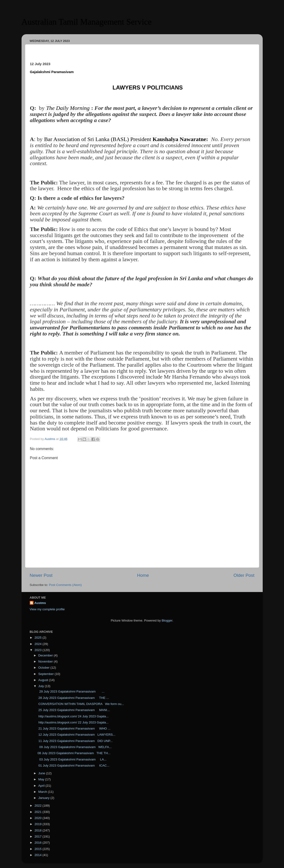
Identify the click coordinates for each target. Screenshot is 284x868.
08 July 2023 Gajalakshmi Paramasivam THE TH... (74, 753)
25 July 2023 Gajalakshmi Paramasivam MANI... (74, 710)
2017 (38, 836)
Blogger (167, 620)
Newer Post (41, 575)
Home (143, 575)
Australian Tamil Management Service (87, 22)
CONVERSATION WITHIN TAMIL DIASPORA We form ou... (81, 704)
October (44, 668)
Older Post (244, 575)
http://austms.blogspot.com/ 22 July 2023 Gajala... (73, 722)
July (42, 686)
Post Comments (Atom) (65, 585)
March (43, 792)
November (46, 661)
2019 (38, 824)
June (42, 773)
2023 (38, 650)
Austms (40, 603)
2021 (38, 812)
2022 (38, 806)
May (42, 779)
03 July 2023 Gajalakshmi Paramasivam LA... (72, 759)
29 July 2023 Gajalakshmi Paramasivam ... (71, 691)
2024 (38, 644)
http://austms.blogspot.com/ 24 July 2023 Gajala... (73, 716)
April (42, 786)
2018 (38, 830)
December (46, 655)
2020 (38, 818)
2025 (38, 638)
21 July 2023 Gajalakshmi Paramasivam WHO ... (74, 728)
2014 (38, 855)
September (47, 674)
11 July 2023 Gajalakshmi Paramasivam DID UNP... (75, 741)
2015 (38, 849)
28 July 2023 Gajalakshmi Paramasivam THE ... (73, 698)
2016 (38, 843)
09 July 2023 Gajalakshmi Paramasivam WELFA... (75, 747)
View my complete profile (47, 609)
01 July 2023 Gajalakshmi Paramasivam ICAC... (73, 766)
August (44, 680)
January (44, 798)
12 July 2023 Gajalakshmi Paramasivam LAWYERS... (76, 735)
